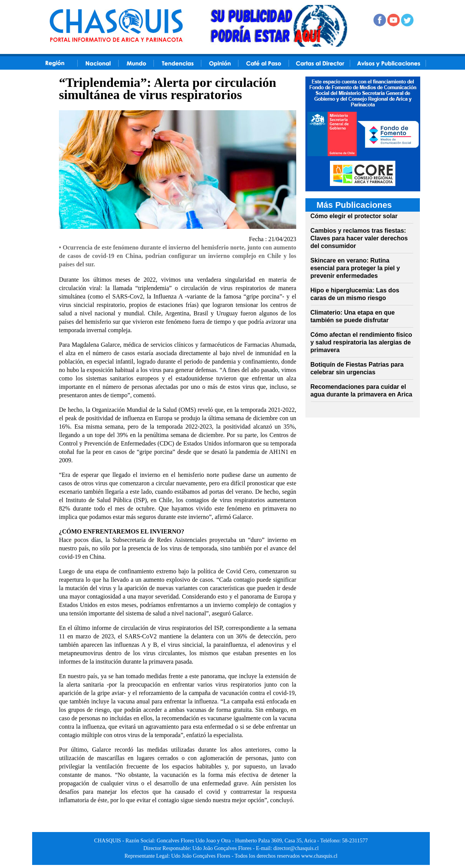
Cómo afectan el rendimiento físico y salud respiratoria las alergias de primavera (361, 342)
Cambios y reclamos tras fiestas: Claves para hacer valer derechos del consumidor (359, 238)
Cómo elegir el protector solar (354, 216)
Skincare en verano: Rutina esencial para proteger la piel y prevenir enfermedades (355, 268)
